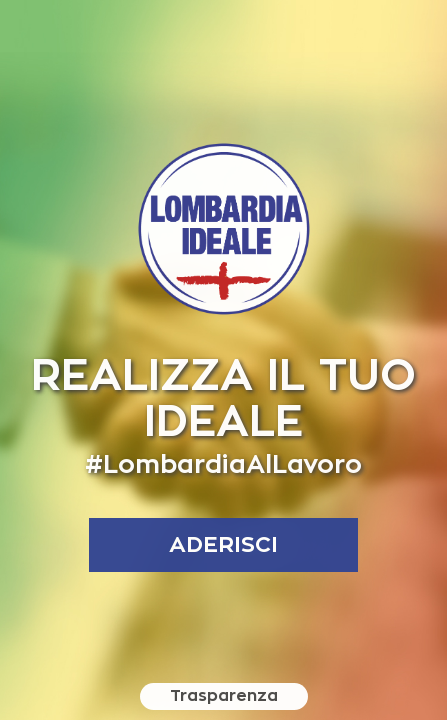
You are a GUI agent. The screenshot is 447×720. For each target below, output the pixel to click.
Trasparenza (224, 696)
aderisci (223, 545)
